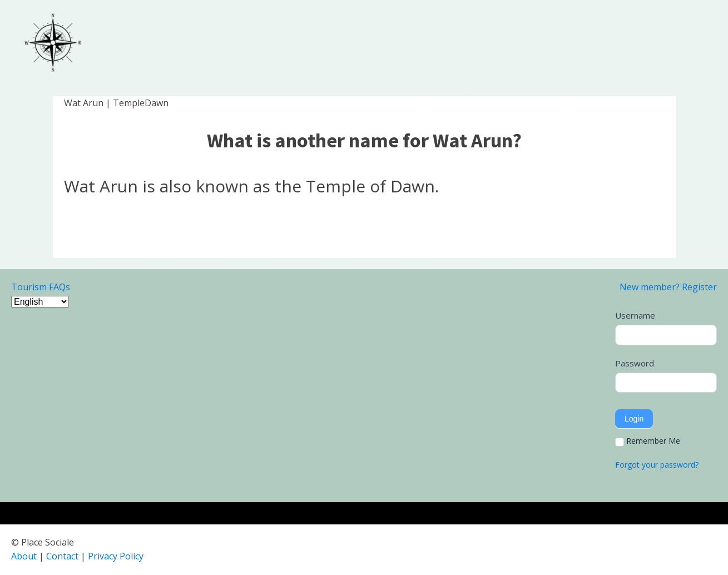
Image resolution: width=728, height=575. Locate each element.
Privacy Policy (116, 556)
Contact (62, 556)
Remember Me (648, 441)
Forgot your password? (657, 465)
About (24, 556)
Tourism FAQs (41, 287)
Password (635, 363)
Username (635, 315)
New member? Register (668, 287)
